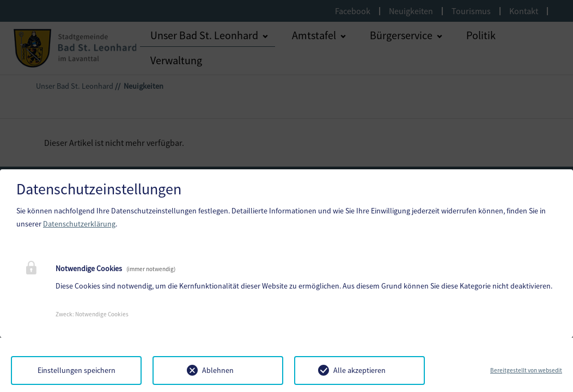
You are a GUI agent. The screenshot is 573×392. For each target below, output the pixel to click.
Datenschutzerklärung (79, 224)
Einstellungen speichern (77, 370)
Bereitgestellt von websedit (526, 370)
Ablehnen (218, 370)
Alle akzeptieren (359, 370)
